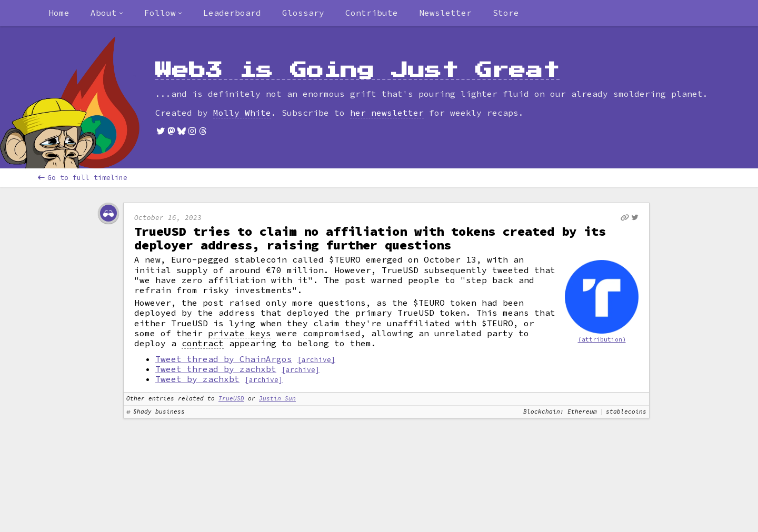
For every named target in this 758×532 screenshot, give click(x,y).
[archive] (316, 359)
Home (59, 13)
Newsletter (445, 13)
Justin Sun (277, 398)
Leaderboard (232, 13)
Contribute (372, 13)
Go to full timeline (83, 178)
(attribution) (602, 339)
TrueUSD (231, 398)
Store (506, 13)
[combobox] (107, 13)
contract (203, 343)
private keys (240, 333)
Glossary (303, 13)
